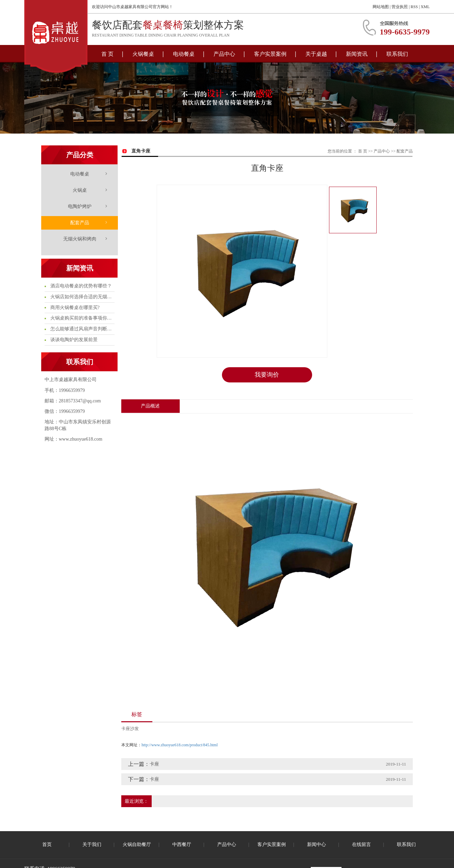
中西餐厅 (182, 844)
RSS (414, 7)
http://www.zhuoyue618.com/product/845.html (180, 745)
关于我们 (92, 844)
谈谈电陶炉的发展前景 (73, 340)
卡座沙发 (130, 729)
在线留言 (361, 844)
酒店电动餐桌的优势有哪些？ (80, 286)
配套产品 (80, 223)
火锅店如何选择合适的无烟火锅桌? (82, 297)
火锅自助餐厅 (137, 844)
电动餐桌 (184, 54)
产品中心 (224, 54)
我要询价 (267, 375)
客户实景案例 (270, 54)
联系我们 (397, 54)
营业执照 (400, 7)
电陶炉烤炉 (80, 206)
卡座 (154, 764)
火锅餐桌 (143, 54)
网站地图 (381, 7)
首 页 (107, 54)
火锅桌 (80, 190)
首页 (47, 844)
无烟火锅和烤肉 (80, 239)
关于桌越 (316, 54)
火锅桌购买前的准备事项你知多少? (82, 318)
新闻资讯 (357, 54)
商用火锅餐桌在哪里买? (74, 308)
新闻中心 (317, 844)
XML (425, 7)
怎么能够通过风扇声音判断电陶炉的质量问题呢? (82, 329)
